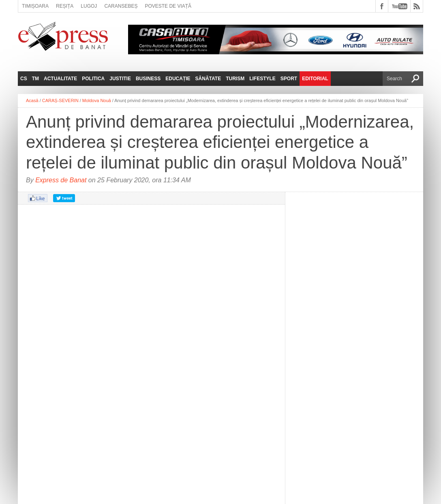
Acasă (32, 100)
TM (35, 79)
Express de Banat (61, 180)
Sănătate (208, 79)
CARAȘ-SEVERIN (60, 100)
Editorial (315, 79)
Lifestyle (262, 79)
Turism (235, 79)
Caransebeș (121, 6)
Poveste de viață (168, 6)
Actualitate (60, 79)
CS (24, 79)
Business (148, 79)
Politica (93, 79)
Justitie (120, 79)
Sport (289, 79)
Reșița (65, 6)
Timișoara (35, 6)
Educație (178, 79)
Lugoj (89, 6)
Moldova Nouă (97, 100)
